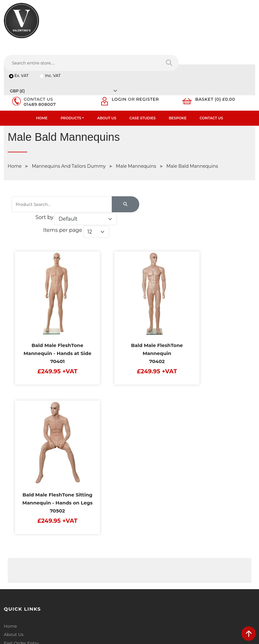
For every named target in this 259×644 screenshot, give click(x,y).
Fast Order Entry (21, 421)
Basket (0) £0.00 (217, 56)
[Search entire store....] (164, 29)
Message (143, 568)
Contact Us (211, 76)
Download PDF (20, 455)
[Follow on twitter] (21, 593)
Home (42, 76)
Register (150, 56)
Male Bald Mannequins (192, 124)
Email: (140, 539)
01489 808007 (41, 62)
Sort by (159, 159)
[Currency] (202, 46)
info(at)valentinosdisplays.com (44, 552)
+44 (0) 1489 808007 (34, 579)
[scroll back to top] (249, 634)
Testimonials (17, 430)
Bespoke (178, 76)
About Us (107, 76)
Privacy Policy (148, 413)
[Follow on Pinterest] (57, 593)
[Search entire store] (246, 29)
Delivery (142, 405)
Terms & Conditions (154, 421)
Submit (234, 600)
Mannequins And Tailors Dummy (69, 124)
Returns (142, 430)
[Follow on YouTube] (45, 593)
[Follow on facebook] (9, 593)
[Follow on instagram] (69, 593)
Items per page (178, 171)
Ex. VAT (22, 46)
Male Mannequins (136, 124)
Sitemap (142, 438)
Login (121, 56)
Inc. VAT (53, 46)
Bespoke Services (22, 438)
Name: (140, 511)
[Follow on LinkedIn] (33, 593)
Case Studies (142, 76)
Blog (9, 471)
